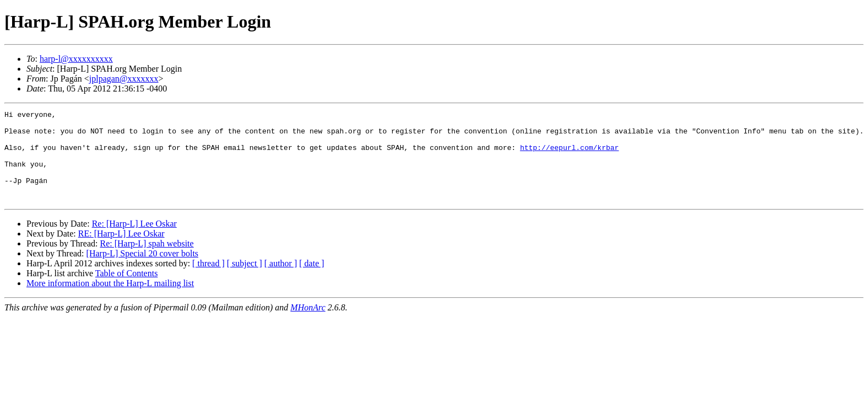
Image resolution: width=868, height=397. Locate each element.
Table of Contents (127, 291)
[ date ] (311, 281)
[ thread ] (208, 281)
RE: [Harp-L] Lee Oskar (121, 252)
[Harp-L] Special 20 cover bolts (142, 272)
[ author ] (281, 281)
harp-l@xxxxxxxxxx (76, 59)
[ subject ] (245, 281)
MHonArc (308, 326)
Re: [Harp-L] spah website (147, 262)
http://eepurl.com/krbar (569, 155)
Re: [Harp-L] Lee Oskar (134, 242)
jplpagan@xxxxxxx (124, 79)
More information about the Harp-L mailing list (110, 301)
